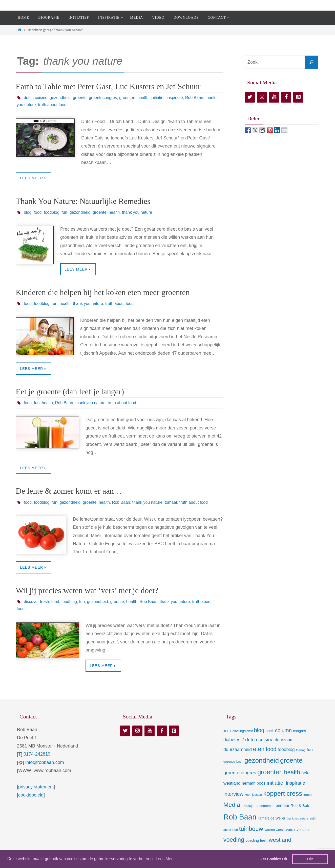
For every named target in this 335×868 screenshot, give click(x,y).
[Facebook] (286, 97)
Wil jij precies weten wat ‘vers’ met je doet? (87, 590)
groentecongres (103, 98)
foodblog (51, 212)
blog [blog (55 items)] (259, 730)
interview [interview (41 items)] (233, 794)
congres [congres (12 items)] (299, 731)
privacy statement (36, 787)
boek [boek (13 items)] (270, 731)
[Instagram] (262, 97)
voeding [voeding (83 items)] (234, 840)
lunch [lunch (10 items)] (307, 795)
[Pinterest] (298, 97)
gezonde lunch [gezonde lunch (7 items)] (233, 762)
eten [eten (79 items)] (259, 749)
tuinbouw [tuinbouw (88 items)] (251, 829)
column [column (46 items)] (283, 730)
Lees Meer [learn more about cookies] (165, 859)
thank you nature (137, 212)
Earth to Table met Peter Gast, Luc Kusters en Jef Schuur (108, 86)
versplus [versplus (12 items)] (303, 830)
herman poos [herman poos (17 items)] (254, 783)
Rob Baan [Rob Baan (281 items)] (240, 817)
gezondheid (60, 98)
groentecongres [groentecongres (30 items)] (240, 773)
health (143, 98)
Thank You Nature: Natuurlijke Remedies (83, 201)
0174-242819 (37, 754)
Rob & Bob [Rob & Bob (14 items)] (300, 805)
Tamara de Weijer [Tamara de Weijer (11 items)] (271, 818)
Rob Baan (194, 98)
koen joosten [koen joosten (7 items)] (253, 795)
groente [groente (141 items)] (291, 760)
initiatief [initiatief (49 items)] (276, 783)
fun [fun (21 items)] (310, 750)
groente (80, 98)
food (38, 212)
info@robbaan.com (45, 762)
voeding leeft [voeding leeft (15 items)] (256, 840)
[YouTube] (274, 97)
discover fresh (36, 602)
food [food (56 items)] (271, 749)
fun (65, 212)
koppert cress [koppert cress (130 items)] (283, 793)
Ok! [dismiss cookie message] (310, 859)
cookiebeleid (31, 795)
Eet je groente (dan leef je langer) (70, 392)
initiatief (158, 98)
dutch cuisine (36, 98)
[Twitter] (250, 97)
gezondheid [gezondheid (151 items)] (262, 760)
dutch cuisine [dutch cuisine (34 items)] (259, 740)
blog (28, 212)
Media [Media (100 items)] (232, 805)
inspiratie (175, 98)
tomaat (171, 502)
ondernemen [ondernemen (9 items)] (265, 806)
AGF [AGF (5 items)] (226, 731)
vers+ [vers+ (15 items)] (291, 829)
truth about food (52, 105)
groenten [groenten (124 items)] (270, 772)
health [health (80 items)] (292, 772)
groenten (127, 98)
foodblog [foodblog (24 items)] (286, 750)
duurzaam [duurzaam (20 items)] (284, 740)
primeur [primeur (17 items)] (282, 805)
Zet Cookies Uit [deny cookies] (274, 859)
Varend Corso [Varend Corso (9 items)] (275, 830)
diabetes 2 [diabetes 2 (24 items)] (234, 740)
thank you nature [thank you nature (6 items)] (297, 818)
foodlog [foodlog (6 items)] (301, 750)
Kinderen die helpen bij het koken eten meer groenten (103, 292)
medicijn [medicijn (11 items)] (248, 806)
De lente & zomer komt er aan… (69, 491)
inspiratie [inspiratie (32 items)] (296, 783)
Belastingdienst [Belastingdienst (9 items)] (242, 731)
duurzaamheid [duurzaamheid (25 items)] (238, 750)
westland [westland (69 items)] (280, 840)
